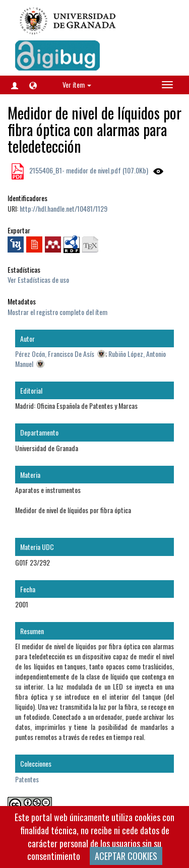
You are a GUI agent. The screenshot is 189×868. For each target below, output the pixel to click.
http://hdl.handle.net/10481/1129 (64, 208)
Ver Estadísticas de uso (38, 280)
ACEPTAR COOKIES (126, 856)
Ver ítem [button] (77, 84)
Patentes (27, 779)
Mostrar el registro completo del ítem (57, 312)
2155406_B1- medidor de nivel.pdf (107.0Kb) (88, 170)
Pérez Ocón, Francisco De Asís (55, 354)
